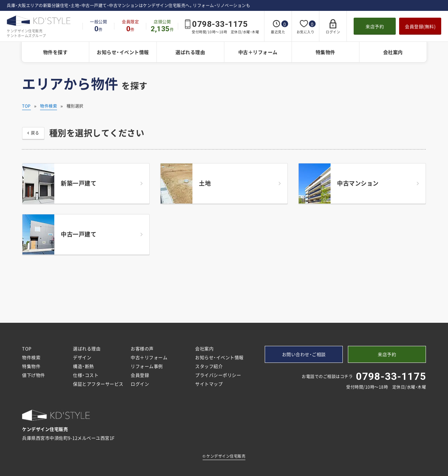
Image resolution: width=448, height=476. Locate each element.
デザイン (82, 357)
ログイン (140, 384)
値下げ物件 (34, 375)
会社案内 (393, 52)
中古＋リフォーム (258, 52)
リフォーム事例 (147, 366)
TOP (26, 106)
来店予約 (375, 26)
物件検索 (49, 106)
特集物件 (325, 52)
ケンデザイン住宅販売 (224, 456)
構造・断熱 (83, 366)
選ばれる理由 (190, 52)
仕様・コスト (86, 375)
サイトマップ (209, 384)
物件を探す (55, 52)
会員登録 (140, 375)
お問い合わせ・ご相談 (304, 354)
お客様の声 (142, 348)
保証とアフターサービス (98, 384)
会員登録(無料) (420, 26)
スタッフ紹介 (209, 366)
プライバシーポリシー (218, 375)
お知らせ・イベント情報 (123, 52)
